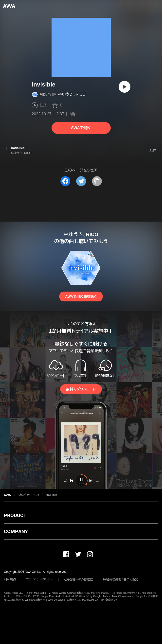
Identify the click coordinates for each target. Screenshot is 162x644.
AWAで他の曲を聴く (81, 296)
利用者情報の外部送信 (78, 579)
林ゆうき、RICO (72, 94)
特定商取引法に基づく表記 (121, 579)
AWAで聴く (81, 128)
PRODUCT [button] (15, 515)
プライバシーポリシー (40, 579)
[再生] (125, 87)
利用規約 (10, 579)
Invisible (52, 495)
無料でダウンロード (81, 389)
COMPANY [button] (16, 531)
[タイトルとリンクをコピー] (97, 181)
